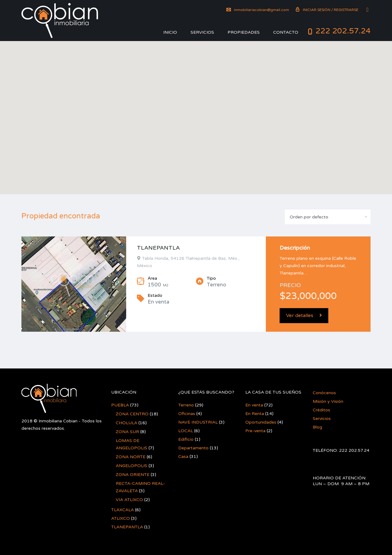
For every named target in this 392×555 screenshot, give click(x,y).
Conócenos (324, 393)
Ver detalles (304, 315)
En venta (254, 405)
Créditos (321, 410)
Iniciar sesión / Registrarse (327, 10)
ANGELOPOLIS (132, 466)
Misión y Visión (328, 401)
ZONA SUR (127, 432)
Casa (183, 457)
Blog (317, 427)
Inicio (170, 32)
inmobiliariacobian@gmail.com (258, 10)
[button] (196, 109)
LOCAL (186, 431)
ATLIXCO (121, 518)
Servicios (202, 32)
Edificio (186, 439)
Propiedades (244, 32)
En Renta (255, 414)
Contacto (286, 32)
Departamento (193, 448)
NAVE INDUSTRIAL (198, 422)
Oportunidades (261, 422)
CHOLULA (126, 423)
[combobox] (328, 217)
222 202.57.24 (343, 31)
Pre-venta (255, 431)
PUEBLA (120, 405)
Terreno (186, 405)
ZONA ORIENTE (133, 475)
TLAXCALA (123, 510)
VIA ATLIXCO (129, 500)
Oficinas (187, 414)
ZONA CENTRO (132, 414)
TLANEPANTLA (158, 248)
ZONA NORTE (131, 457)
